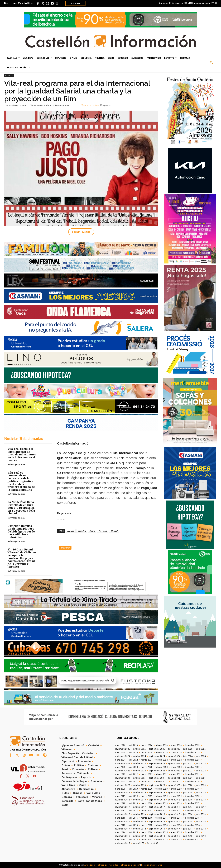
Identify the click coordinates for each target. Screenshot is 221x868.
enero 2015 (176, 825)
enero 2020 (176, 789)
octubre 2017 (139, 807)
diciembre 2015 (192, 818)
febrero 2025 (162, 753)
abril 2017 (133, 811)
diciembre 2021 (192, 774)
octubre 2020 (139, 785)
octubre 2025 (139, 749)
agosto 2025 (174, 749)
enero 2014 (176, 832)
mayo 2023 (120, 767)
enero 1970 (139, 843)
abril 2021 (133, 782)
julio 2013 (188, 836)
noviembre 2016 (122, 814)
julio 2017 (188, 807)
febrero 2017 (162, 811)
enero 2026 (176, 745)
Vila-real (9, 75)
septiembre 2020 (157, 785)
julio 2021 (188, 778)
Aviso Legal (90, 865)
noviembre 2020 (122, 785)
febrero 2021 (162, 782)
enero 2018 (176, 803)
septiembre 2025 (157, 749)
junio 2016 (201, 814)
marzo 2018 (147, 803)
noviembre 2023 (122, 763)
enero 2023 (176, 767)
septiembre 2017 (157, 807)
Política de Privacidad (108, 865)
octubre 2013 (139, 836)
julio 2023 (188, 763)
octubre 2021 (139, 778)
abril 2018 (133, 803)
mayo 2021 (120, 782)
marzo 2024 (147, 760)
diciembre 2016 (192, 811)
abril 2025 (133, 753)
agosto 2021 (174, 778)
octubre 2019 (139, 792)
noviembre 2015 (122, 822)
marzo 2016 (147, 818)
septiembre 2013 (157, 836)
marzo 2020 (147, 789)
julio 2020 (188, 785)
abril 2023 (133, 767)
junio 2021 (201, 778)
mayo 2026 (120, 745)
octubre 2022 (139, 771)
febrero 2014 (162, 832)
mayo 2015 (120, 825)
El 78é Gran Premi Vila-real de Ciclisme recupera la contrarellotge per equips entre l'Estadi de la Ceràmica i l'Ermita (22, 558)
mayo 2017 (120, 811)
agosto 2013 (174, 836)
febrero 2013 (162, 840)
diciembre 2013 (192, 832)
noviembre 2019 (122, 792)
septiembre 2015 (157, 822)
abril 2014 (133, 832)
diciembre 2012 (192, 840)
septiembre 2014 (157, 829)
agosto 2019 (174, 792)
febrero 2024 (162, 760)
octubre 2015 (139, 822)
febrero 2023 (162, 767)
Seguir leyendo (81, 232)
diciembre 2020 (192, 782)
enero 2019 (176, 796)
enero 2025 (176, 753)
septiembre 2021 (157, 778)
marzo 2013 (147, 840)
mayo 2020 (120, 789)
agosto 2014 (174, 829)
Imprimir (65, 548)
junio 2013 (201, 836)
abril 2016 (133, 818)
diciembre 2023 (192, 760)
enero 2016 (176, 818)
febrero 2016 (162, 818)
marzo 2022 (147, 774)
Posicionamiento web (152, 865)
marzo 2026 (147, 745)
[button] (212, 63)
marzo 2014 (147, 832)
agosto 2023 (174, 763)
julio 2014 (188, 829)
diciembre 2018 (192, 796)
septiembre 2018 (157, 800)
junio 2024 (201, 756)
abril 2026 (133, 745)
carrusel (71, 531)
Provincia (103, 531)
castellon (82, 531)
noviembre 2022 (122, 771)
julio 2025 (188, 749)
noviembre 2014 (122, 829)
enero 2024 (176, 760)
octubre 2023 (139, 763)
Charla (92, 531)
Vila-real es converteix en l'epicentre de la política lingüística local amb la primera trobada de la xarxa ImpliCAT (21, 481)
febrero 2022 (162, 774)
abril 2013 (133, 840)
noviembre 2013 (122, 836)
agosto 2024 (174, 756)
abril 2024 (133, 760)
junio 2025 (201, 749)
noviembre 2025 (122, 749)
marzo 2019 (147, 796)
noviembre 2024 (122, 756)
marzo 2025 (147, 753)
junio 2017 (201, 807)
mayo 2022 (120, 774)
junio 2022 (201, 771)
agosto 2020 (174, 785)
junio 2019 (201, 792)
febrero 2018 (162, 803)
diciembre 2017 (192, 803)
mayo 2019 (120, 796)
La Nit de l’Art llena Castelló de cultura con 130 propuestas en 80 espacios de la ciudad (21, 508)
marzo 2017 (147, 811)
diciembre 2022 (192, 767)
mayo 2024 (120, 760)
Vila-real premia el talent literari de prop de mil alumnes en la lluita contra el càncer (22, 455)
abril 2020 (133, 789)
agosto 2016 (174, 814)
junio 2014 (201, 829)
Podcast (75, 3)
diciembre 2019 (192, 789)
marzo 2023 (147, 767)
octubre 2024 (139, 756)
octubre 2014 (139, 829)
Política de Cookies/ (130, 865)
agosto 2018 (174, 800)
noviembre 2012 (122, 843)
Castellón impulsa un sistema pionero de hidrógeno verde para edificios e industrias (21, 532)
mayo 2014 (120, 832)
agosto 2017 (174, 807)
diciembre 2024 (192, 753)
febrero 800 (153, 843)
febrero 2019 (162, 796)
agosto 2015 (174, 822)
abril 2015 (133, 825)
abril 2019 (133, 796)
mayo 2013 (120, 840)
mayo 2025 (120, 753)
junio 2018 (201, 800)
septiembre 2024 (157, 756)
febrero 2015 (162, 825)
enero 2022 (176, 774)
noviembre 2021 (122, 778)
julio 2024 (188, 756)
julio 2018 (188, 800)
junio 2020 (201, 785)
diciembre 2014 (192, 825)
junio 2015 (201, 822)
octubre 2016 (139, 814)
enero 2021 (176, 782)
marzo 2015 (147, 825)
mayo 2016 (120, 818)
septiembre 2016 (157, 814)
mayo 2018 (120, 803)
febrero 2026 (162, 745)
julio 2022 (188, 771)
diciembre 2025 (192, 745)
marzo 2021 (147, 782)
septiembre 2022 (157, 771)
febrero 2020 (162, 789)
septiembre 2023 (157, 763)
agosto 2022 (174, 771)
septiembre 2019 (157, 792)
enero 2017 (176, 811)
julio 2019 (188, 792)
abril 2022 (133, 774)
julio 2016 (188, 814)
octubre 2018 (139, 800)
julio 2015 (188, 822)
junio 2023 (201, 763)
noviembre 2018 (122, 800)
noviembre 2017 (122, 807)
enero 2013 (176, 840)
